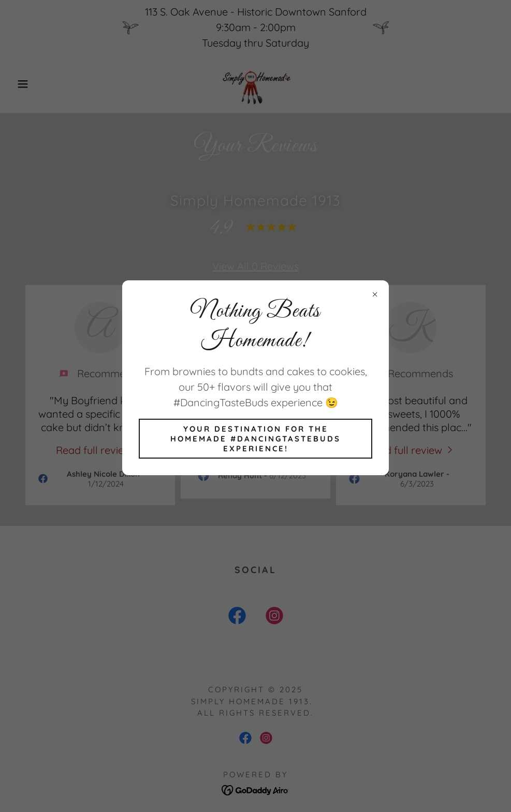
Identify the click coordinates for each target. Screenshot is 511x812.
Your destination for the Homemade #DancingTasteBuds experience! (255, 439)
